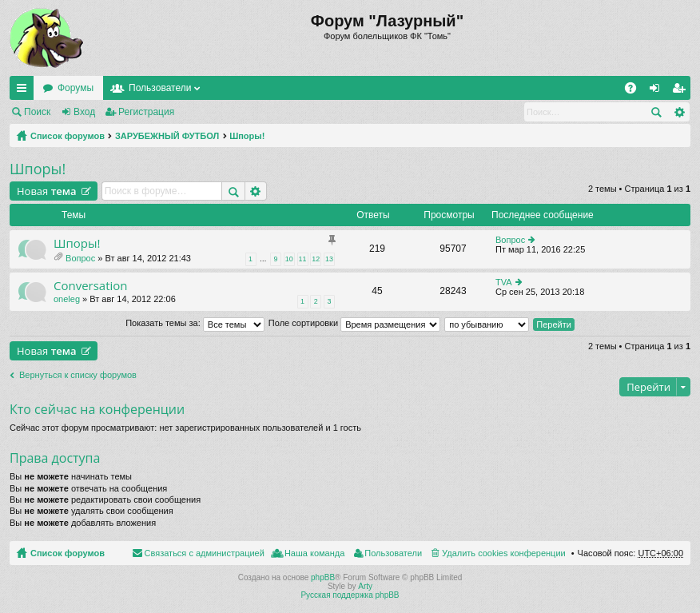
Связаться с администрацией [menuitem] (205, 553)
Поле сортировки (354, 323)
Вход (84, 112)
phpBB (323, 577)
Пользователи (160, 88)
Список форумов (68, 136)
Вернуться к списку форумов (78, 375)
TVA (504, 282)
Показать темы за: (195, 323)
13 (329, 259)
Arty (365, 586)
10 (289, 259)
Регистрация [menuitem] (682, 91)
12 (316, 259)
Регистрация (146, 112)
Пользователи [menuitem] (393, 553)
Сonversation (91, 286)
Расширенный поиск (679, 112)
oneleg (67, 299)
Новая (47, 191)
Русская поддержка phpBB (350, 595)
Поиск (37, 112)
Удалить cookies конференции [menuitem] (504, 553)
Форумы (76, 88)
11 (303, 259)
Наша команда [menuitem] (314, 553)
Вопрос (80, 258)
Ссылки (25, 91)
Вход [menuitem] (658, 91)
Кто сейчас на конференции (97, 409)
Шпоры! (247, 136)
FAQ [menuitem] (636, 91)
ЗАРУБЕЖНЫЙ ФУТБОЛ (167, 136)
